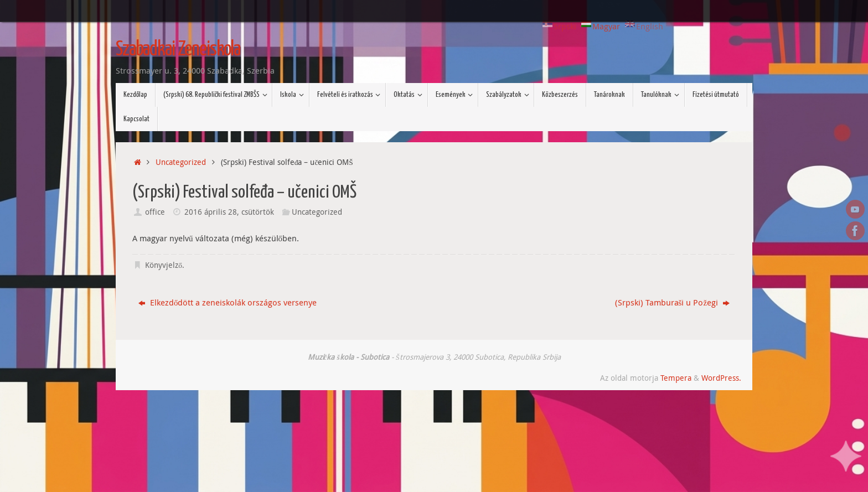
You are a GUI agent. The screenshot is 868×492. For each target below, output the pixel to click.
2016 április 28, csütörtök (229, 212)
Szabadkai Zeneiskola (178, 50)
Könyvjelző (164, 265)
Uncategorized (181, 162)
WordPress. (721, 378)
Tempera (676, 378)
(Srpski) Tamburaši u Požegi (673, 302)
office (155, 212)
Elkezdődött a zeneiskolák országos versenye (228, 302)
